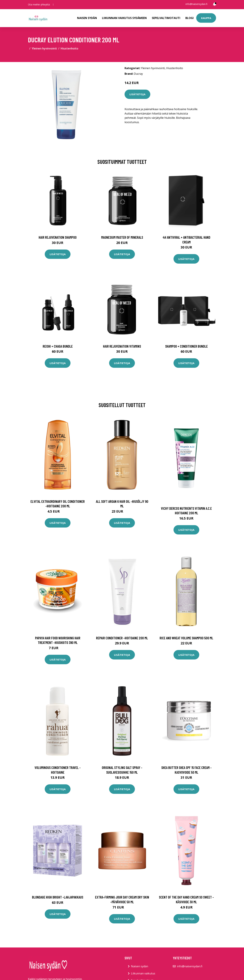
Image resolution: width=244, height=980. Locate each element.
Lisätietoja (137, 94)
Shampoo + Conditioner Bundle (186, 346)
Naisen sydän (87, 18)
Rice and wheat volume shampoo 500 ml (186, 638)
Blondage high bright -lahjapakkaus (58, 897)
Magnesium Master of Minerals (122, 237)
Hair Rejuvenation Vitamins (122, 346)
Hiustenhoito (69, 48)
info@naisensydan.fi (196, 4)
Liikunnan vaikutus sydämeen (124, 18)
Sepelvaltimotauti (166, 18)
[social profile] (53, 5)
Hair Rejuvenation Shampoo (58, 237)
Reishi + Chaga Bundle (58, 346)
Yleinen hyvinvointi (44, 48)
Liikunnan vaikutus (143, 973)
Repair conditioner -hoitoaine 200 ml (122, 638)
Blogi (190, 18)
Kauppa (206, 18)
